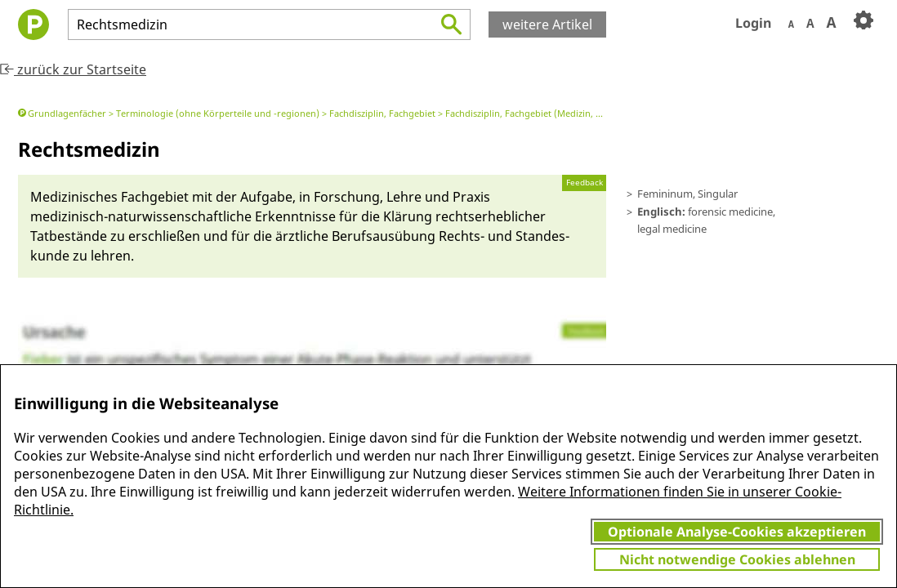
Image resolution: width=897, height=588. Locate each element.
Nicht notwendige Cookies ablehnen (737, 559)
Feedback (585, 183)
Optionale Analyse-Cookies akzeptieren (737, 532)
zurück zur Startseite (73, 69)
